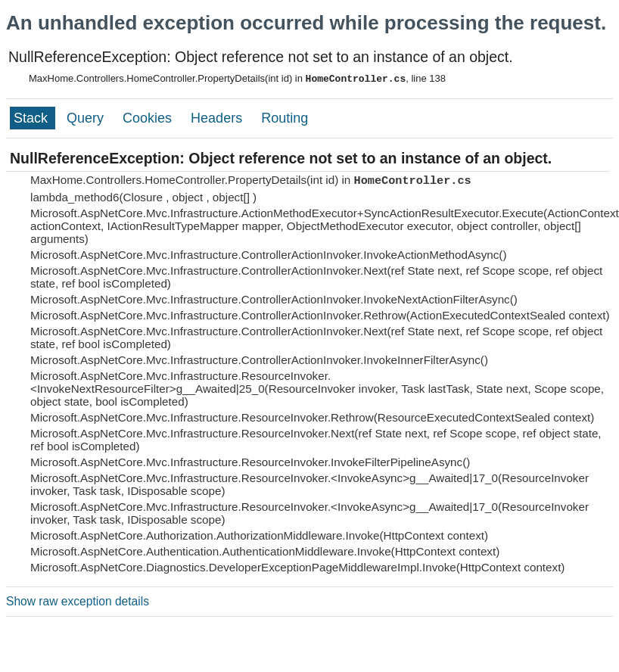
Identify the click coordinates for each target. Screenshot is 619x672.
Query (87, 118)
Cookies (149, 118)
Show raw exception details (78, 601)
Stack (33, 118)
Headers (218, 118)
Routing (285, 118)
